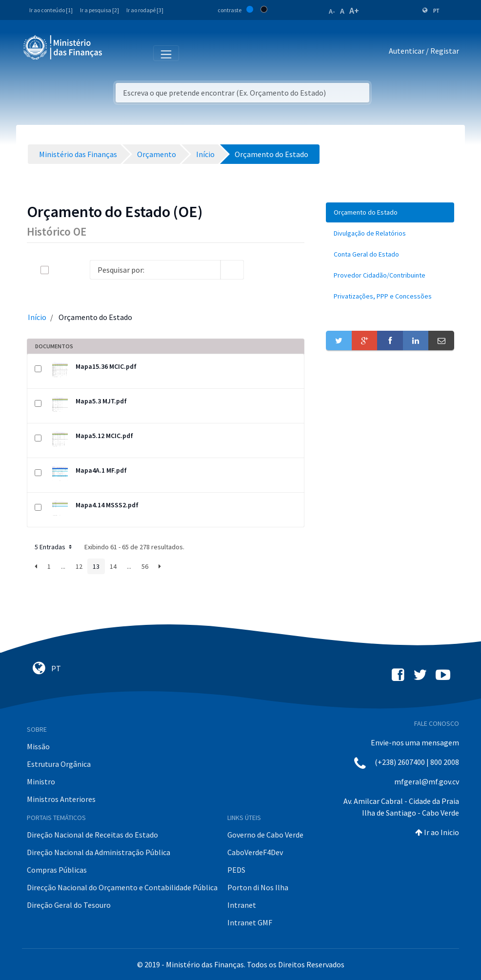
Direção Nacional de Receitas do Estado (92, 835)
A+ (354, 10)
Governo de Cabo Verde (265, 835)
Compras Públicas (57, 870)
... (63, 566)
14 (113, 566)
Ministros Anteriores (61, 799)
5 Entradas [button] (54, 547)
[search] (232, 270)
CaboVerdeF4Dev (255, 852)
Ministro (41, 781)
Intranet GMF (250, 922)
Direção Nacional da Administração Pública (99, 852)
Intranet (242, 905)
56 (145, 566)
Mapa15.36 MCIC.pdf (106, 366)
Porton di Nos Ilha (258, 887)
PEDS (236, 870)
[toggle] (60, 270)
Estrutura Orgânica (59, 764)
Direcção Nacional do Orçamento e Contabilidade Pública (122, 887)
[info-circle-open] (260, 270)
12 (79, 566)
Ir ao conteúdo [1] (51, 10)
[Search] (155, 270)
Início (37, 317)
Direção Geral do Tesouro (69, 905)
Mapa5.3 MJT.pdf (101, 401)
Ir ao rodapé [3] (145, 10)
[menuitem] (390, 212)
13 (96, 566)
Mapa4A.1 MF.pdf (101, 470)
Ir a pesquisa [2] (100, 10)
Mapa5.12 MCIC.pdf (104, 436)
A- (332, 11)
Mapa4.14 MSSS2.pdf (107, 505)
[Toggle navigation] (118, 53)
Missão (38, 746)
